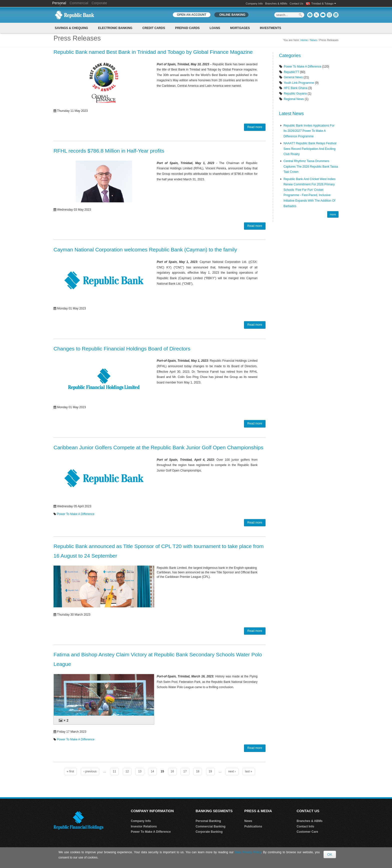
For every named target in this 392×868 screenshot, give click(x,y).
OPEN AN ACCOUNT (192, 15)
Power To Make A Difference (75, 514)
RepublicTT (291, 72)
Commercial (79, 3)
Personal (60, 3)
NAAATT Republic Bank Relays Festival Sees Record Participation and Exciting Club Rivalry (310, 149)
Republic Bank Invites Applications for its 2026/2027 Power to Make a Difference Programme (309, 131)
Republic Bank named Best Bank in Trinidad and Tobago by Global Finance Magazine (153, 52)
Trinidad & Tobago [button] (324, 4)
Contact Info (305, 826)
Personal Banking (208, 821)
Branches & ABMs (276, 4)
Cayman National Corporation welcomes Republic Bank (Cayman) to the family (145, 250)
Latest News (291, 114)
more (333, 214)
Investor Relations (144, 826)
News (313, 40)
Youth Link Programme (299, 83)
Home (304, 40)
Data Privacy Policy (248, 852)
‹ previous (90, 771)
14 (152, 771)
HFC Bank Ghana (296, 88)
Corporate (99, 3)
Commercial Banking (210, 826)
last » (249, 771)
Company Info (254, 4)
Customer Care (307, 832)
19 (210, 771)
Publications (253, 826)
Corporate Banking (209, 832)
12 (127, 771)
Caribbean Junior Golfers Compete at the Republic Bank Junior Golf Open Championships (158, 447)
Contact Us (296, 4)
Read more (255, 127)
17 (185, 771)
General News (293, 77)
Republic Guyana (295, 94)
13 (140, 771)
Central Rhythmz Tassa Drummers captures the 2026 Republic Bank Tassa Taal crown (311, 166)
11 (114, 771)
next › (232, 771)
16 (172, 771)
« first (70, 771)
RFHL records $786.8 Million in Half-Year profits (109, 151)
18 (198, 771)
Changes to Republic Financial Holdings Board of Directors (122, 349)
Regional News (294, 99)
